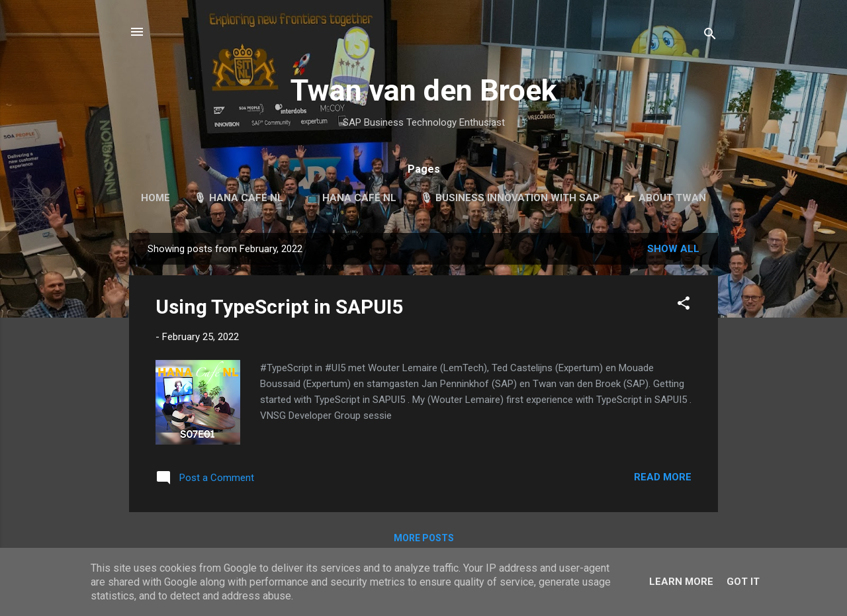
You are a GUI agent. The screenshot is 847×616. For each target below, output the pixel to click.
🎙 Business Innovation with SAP (510, 198)
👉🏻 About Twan (665, 198)
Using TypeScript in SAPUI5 (279, 307)
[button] (684, 305)
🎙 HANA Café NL (239, 198)
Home (156, 198)
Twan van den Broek (424, 90)
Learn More (681, 582)
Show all (673, 249)
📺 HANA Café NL (352, 198)
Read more (663, 477)
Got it (743, 582)
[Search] (710, 36)
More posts (424, 538)
